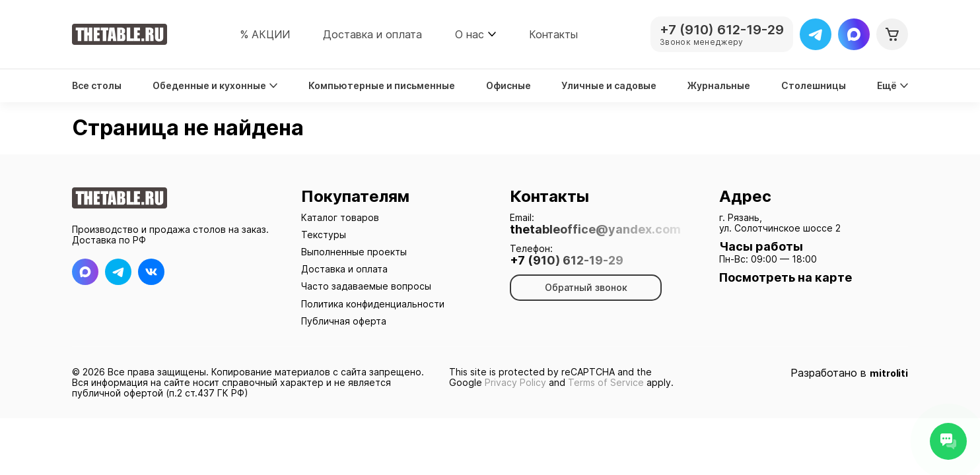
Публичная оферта (344, 321)
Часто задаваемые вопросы (366, 286)
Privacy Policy (515, 382)
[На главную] (120, 34)
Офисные (508, 86)
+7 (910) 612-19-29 (567, 261)
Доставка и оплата (372, 34)
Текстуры (324, 235)
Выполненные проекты (354, 252)
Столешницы (814, 86)
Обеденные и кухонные (215, 86)
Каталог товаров (340, 217)
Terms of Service (606, 382)
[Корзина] (892, 34)
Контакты (553, 34)
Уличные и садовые (609, 86)
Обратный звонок (586, 287)
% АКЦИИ (265, 34)
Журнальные (719, 86)
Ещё (892, 86)
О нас (470, 34)
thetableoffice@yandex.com (595, 230)
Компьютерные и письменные (382, 86)
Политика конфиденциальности (373, 304)
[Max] (854, 34)
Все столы (97, 86)
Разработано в (849, 373)
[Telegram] (816, 34)
